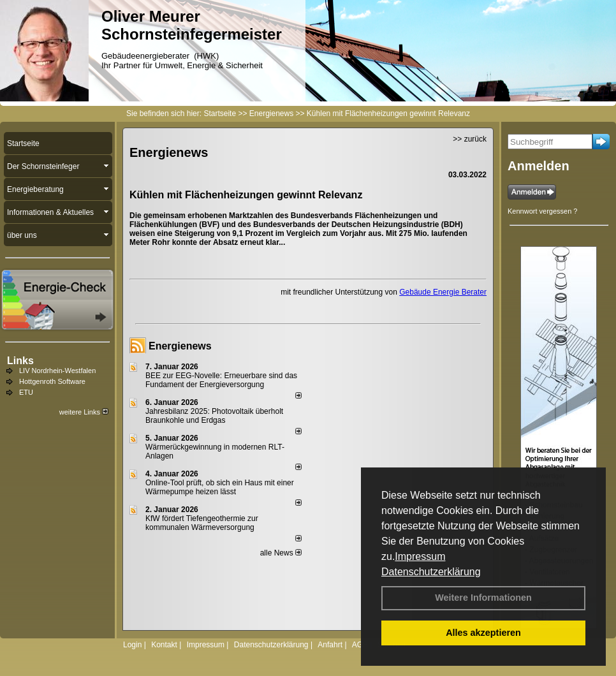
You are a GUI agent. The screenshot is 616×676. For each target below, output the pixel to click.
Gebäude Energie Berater (443, 292)
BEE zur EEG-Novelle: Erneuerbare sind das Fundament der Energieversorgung (221, 380)
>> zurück (470, 139)
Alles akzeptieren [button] (483, 633)
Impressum (420, 556)
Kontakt (164, 645)
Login (132, 645)
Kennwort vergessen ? (542, 211)
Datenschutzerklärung (431, 572)
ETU (26, 392)
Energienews (180, 346)
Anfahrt (330, 645)
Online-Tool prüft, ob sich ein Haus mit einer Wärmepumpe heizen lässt (220, 487)
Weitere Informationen (483, 598)
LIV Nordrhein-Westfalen (57, 371)
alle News (281, 553)
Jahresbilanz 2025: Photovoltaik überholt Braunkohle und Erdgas (214, 416)
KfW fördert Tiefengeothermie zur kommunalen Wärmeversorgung (202, 523)
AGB (360, 645)
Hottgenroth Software (52, 381)
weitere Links (84, 412)
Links (20, 361)
